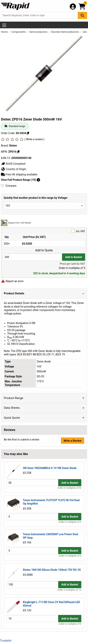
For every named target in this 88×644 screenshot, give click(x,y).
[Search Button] (82, 15)
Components (19, 32)
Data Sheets (12, 408)
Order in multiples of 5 (70, 522)
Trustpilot (6, 641)
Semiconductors (39, 32)
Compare (9, 186)
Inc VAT (44, 231)
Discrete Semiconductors (65, 32)
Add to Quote (44, 250)
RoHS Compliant (13, 164)
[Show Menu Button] (4, 25)
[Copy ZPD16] (18, 152)
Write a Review (73, 441)
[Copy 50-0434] (28, 133)
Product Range (14, 398)
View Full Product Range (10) (21, 180)
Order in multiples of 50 (69, 488)
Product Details (14, 293)
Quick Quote (12, 418)
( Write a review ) (34, 139)
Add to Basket (74, 257)
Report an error (12, 281)
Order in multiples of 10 (69, 590)
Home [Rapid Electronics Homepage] (5, 32)
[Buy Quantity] (32, 257)
